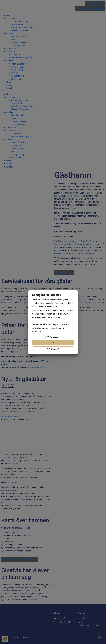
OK (53, 343)
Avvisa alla (53, 349)
